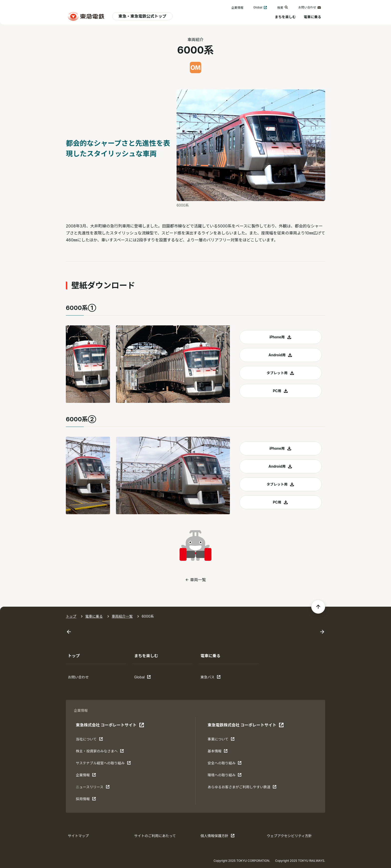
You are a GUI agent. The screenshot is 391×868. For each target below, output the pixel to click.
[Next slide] (322, 632)
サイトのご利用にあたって (155, 836)
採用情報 (91, 800)
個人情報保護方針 (218, 837)
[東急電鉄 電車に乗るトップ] (86, 16)
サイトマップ (78, 836)
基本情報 (223, 752)
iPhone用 (277, 337)
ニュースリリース (93, 788)
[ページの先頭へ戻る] (318, 607)
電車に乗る (312, 17)
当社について (91, 740)
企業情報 (237, 8)
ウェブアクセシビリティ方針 (289, 836)
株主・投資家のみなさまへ (100, 752)
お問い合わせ (310, 7)
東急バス (216, 678)
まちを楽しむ (285, 17)
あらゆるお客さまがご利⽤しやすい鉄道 (242, 788)
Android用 (277, 355)
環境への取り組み (225, 776)
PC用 (277, 391)
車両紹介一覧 (122, 616)
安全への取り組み (225, 764)
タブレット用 (277, 373)
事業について (223, 740)
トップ (71, 616)
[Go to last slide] (69, 632)
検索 (283, 7)
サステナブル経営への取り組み (103, 764)
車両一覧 (198, 580)
